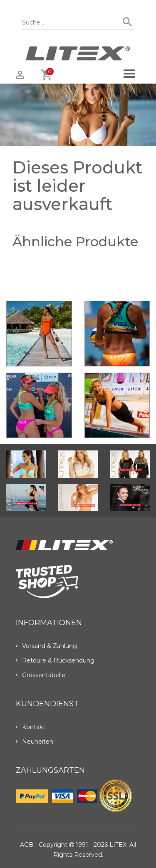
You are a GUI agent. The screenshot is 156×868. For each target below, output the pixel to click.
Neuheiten (35, 742)
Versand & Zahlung (46, 646)
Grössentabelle (41, 675)
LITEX (118, 845)
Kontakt (31, 727)
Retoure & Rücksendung (55, 660)
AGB (27, 845)
